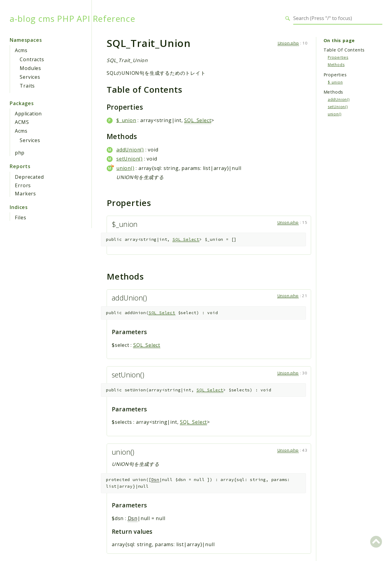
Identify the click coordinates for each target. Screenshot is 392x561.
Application (28, 114)
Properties (338, 57)
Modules (30, 68)
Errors (23, 185)
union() (125, 168)
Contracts (32, 59)
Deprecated (29, 177)
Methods (336, 65)
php (20, 153)
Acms (21, 50)
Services (30, 77)
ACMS (22, 122)
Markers (25, 194)
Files (20, 217)
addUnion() (130, 150)
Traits (27, 86)
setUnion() (130, 159)
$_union (126, 120)
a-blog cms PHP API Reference (72, 18)
